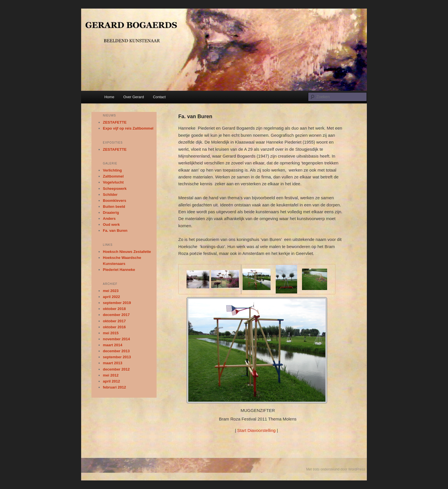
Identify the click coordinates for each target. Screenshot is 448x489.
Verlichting (112, 170)
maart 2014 (113, 345)
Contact (159, 97)
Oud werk (111, 225)
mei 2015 (111, 333)
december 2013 (116, 351)
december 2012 (116, 369)
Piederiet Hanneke (119, 270)
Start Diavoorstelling (256, 430)
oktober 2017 (114, 321)
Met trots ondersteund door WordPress (336, 469)
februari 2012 (114, 387)
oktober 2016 (114, 327)
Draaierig (111, 213)
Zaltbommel (113, 176)
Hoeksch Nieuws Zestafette (127, 252)
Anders (109, 219)
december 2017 (116, 315)
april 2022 (111, 297)
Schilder (110, 195)
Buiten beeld (114, 207)
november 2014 (116, 339)
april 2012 (111, 381)
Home (109, 97)
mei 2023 (111, 291)
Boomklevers (115, 201)
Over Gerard (133, 97)
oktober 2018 (114, 309)
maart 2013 (113, 363)
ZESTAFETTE (115, 122)
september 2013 (117, 357)
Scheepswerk (115, 189)
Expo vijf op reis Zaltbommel (128, 128)
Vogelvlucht (113, 182)
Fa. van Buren (115, 231)
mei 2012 (111, 375)
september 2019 (117, 303)
